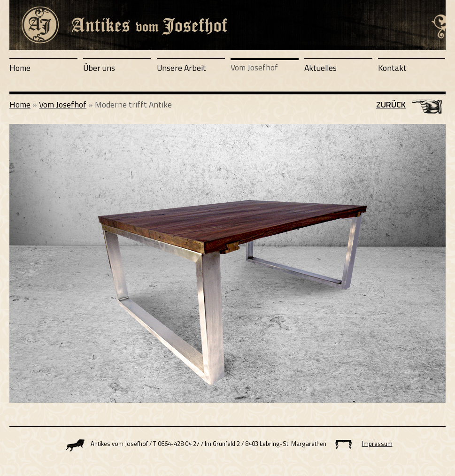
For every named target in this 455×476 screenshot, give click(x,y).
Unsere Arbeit (181, 68)
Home (20, 68)
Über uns (99, 68)
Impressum (377, 444)
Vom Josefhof (254, 67)
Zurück (391, 104)
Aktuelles (320, 68)
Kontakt (392, 68)
